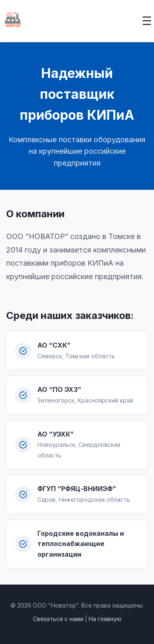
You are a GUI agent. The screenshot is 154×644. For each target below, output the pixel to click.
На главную (105, 619)
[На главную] (13, 26)
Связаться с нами (58, 619)
